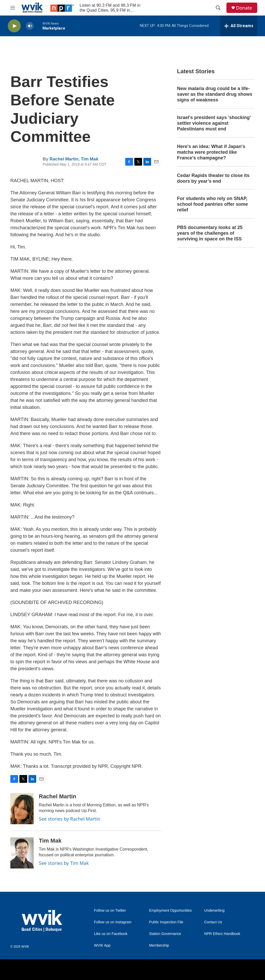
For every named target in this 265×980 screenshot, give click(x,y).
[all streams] (239, 26)
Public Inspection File (166, 922)
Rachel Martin (64, 159)
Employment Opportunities (170, 911)
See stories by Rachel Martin (70, 819)
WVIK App (102, 945)
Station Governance (165, 934)
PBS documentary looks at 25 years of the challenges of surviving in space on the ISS (210, 233)
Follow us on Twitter (110, 911)
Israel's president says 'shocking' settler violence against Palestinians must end (214, 123)
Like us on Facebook (111, 934)
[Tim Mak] (22, 853)
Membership (159, 945)
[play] (14, 26)
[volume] (30, 26)
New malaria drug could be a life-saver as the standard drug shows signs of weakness (215, 94)
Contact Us (213, 922)
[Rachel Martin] (22, 809)
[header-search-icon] (218, 8)
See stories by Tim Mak (64, 863)
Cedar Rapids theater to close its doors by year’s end (213, 178)
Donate (244, 8)
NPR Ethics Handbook (222, 934)
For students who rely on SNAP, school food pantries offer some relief (212, 204)
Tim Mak (90, 159)
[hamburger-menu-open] (13, 8)
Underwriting (214, 911)
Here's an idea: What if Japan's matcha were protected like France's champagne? (211, 152)
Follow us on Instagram (113, 922)
